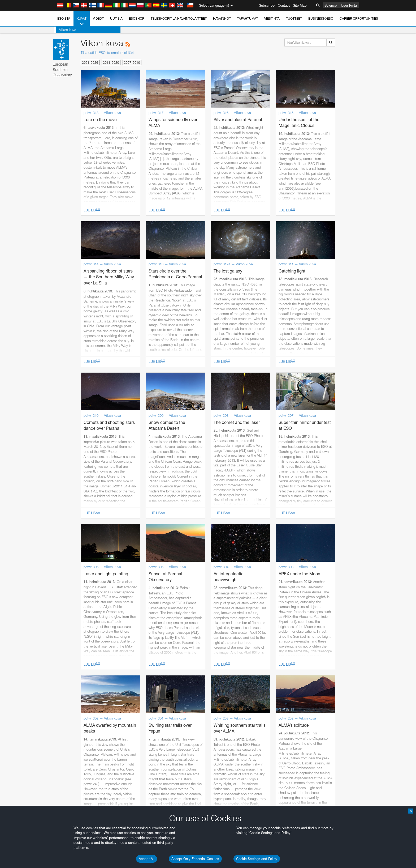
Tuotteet (294, 18)
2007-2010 (132, 63)
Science (331, 5)
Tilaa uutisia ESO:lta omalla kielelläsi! (107, 53)
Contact (284, 5)
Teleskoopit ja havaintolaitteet (179, 18)
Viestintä (272, 18)
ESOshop (137, 18)
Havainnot (222, 18)
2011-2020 (111, 63)
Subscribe (267, 5)
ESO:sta (64, 18)
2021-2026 (90, 63)
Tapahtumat (248, 18)
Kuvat (82, 22)
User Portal (349, 5)
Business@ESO (321, 18)
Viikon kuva (66, 30)
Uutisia (116, 18)
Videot (98, 18)
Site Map (300, 5)
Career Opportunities (359, 18)
